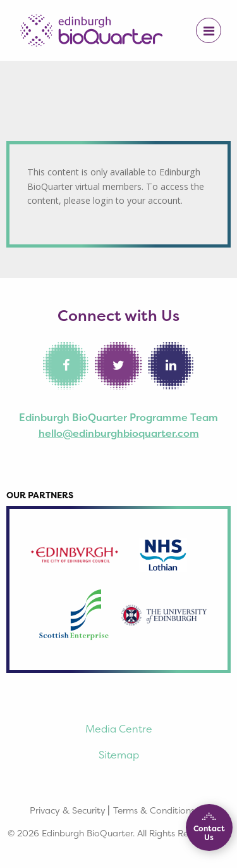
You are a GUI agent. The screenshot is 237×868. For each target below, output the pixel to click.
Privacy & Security (68, 810)
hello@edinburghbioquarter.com (119, 433)
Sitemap (119, 755)
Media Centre (119, 729)
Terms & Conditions (154, 810)
